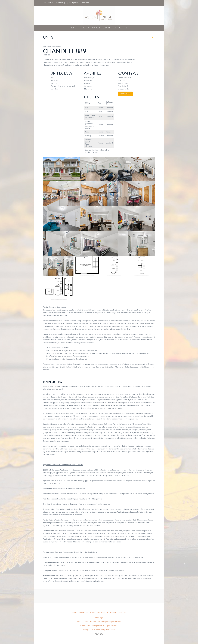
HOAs (93, 613)
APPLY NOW (125, 94)
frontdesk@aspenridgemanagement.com (73, 3)
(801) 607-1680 (83, 622)
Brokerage (99, 618)
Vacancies (83, 613)
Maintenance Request (117, 613)
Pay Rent (101, 613)
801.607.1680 (49, 3)
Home (74, 613)
